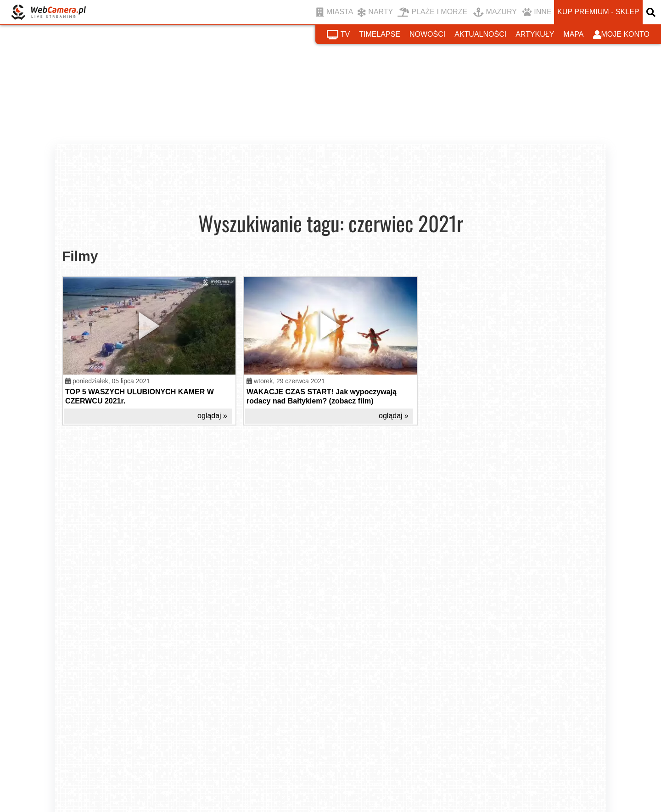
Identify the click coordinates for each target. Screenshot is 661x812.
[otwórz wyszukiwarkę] (652, 12)
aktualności (480, 34)
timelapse (380, 34)
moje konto (622, 35)
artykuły (535, 34)
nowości (427, 34)
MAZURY (495, 12)
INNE (537, 12)
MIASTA (334, 12)
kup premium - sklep (598, 12)
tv (338, 35)
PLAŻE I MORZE (432, 12)
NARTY (375, 12)
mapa (573, 34)
